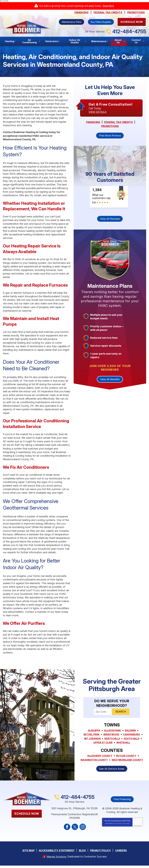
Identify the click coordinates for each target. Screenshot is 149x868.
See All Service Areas (112, 772)
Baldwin (131, 730)
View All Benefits (110, 380)
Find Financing (122, 802)
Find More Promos (110, 136)
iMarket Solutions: (57, 859)
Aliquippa (93, 730)
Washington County (112, 759)
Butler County (127, 755)
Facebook (67, 830)
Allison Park (112, 730)
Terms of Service (123, 827)
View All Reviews (110, 219)
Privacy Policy (115, 827)
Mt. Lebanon (91, 738)
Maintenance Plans (72, 22)
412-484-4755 (129, 31)
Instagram (83, 830)
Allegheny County (99, 755)
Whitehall (124, 742)
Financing (82, 12)
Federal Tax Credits (108, 12)
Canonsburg (133, 734)
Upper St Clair (102, 742)
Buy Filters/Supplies (101, 22)
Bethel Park (90, 734)
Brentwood (111, 734)
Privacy (136, 829)
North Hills (112, 738)
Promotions (136, 12)
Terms (140, 829)
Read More (108, 6)
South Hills (133, 738)
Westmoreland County (112, 763)
